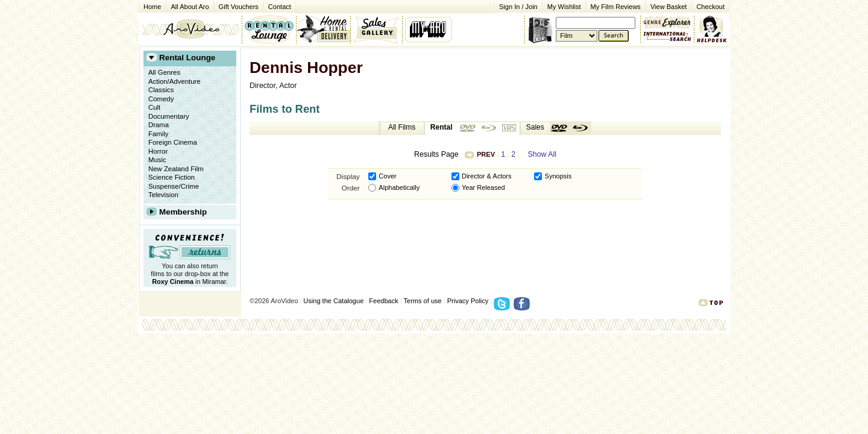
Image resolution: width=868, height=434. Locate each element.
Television (163, 195)
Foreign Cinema (173, 142)
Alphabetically (399, 187)
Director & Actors (487, 176)
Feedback (383, 301)
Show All (542, 154)
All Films (402, 127)
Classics (161, 90)
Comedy (161, 99)
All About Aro (190, 7)
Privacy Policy (468, 301)
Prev (480, 154)
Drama (159, 125)
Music (157, 160)
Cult (154, 107)
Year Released (483, 187)
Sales (535, 127)
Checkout (710, 7)
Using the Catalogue (333, 301)
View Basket (666, 6)
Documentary (169, 116)
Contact (277, 6)
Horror (158, 151)
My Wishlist (564, 7)
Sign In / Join (518, 7)
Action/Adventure (175, 81)
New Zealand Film (176, 169)
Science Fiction (171, 177)
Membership (183, 212)
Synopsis (558, 176)
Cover (387, 176)
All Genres (164, 72)
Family (159, 134)
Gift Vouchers (239, 7)
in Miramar (189, 281)
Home (152, 7)
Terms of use (423, 301)
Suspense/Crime (174, 186)
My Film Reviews (616, 7)
